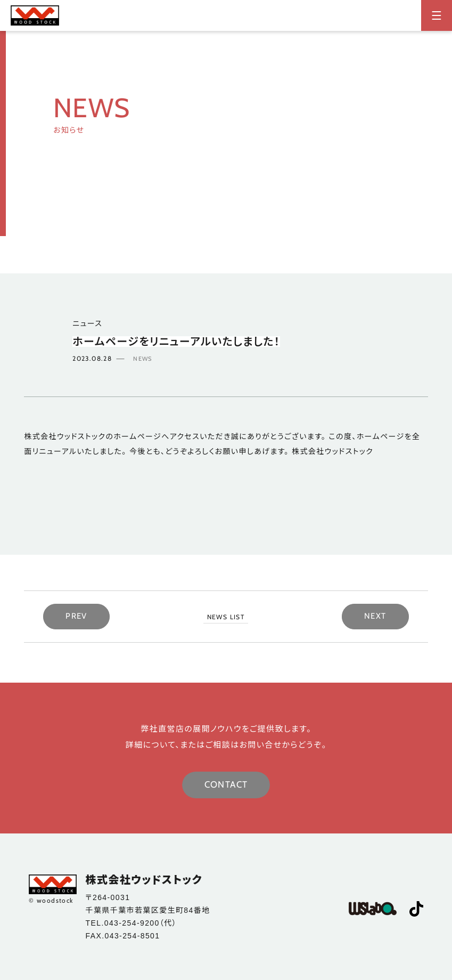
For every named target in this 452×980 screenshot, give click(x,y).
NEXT (375, 616)
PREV (76, 616)
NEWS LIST (226, 617)
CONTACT (226, 784)
